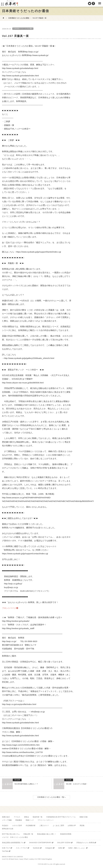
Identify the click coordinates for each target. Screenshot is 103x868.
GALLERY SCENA (64, 843)
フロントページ (9, 608)
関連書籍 (19, 820)
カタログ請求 (17, 826)
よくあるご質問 (58, 826)
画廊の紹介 (6, 817)
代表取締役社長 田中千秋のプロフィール (61, 817)
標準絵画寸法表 (8, 829)
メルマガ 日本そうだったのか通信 (15, 837)
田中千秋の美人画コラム (11, 834)
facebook (36, 848)
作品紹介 (5, 826)
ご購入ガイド (44, 826)
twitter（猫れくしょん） (77, 848)
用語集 (82, 826)
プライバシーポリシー (46, 820)
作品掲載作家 (31, 826)
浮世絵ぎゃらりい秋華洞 (85, 843)
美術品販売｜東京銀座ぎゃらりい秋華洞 (10, 3)
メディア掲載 (7, 820)
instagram (49, 848)
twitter (60, 848)
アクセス (17, 817)
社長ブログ (6, 848)
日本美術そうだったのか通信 (19, 18)
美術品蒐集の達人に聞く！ (47, 834)
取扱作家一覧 (38, 817)
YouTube (5, 851)
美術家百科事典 (66, 834)
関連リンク (30, 820)
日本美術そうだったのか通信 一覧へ (51, 797)
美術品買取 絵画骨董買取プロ (13, 843)
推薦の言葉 (84, 817)
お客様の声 (72, 826)
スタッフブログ (21, 848)
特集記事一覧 (28, 834)
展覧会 (27, 817)
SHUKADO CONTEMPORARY (40, 843)
